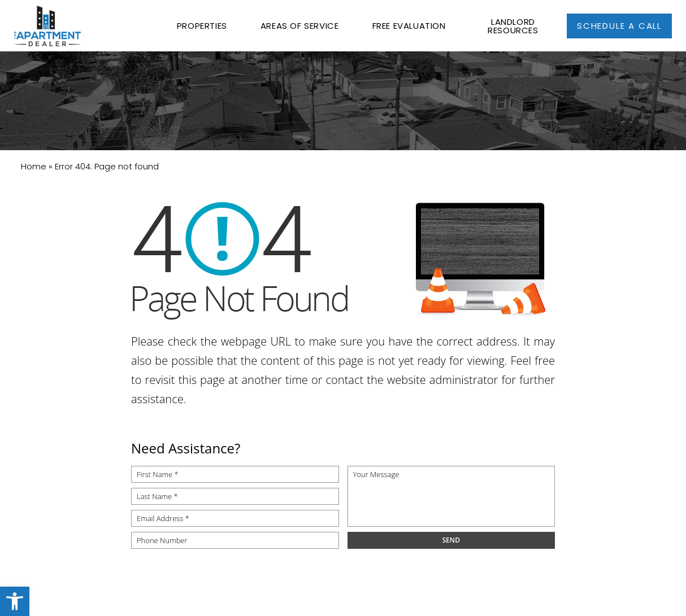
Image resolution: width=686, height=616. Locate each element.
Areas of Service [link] (300, 26)
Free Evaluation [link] (409, 26)
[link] (15, 601)
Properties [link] (202, 26)
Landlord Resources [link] (513, 26)
